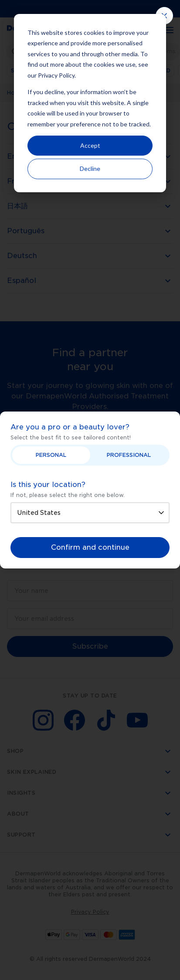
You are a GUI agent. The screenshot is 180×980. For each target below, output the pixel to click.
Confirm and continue (90, 547)
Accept (90, 145)
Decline (90, 168)
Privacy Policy (56, 75)
